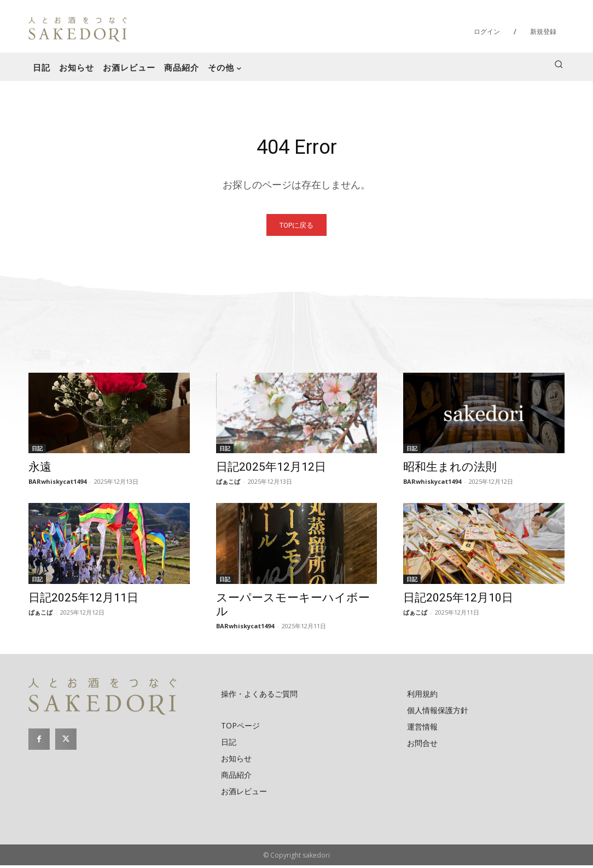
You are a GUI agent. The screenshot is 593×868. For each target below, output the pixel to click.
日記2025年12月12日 (271, 470)
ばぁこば (228, 484)
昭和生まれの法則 (450, 470)
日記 (37, 451)
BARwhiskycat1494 (57, 484)
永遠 (40, 470)
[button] (559, 64)
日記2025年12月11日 (83, 600)
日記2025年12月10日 (458, 600)
